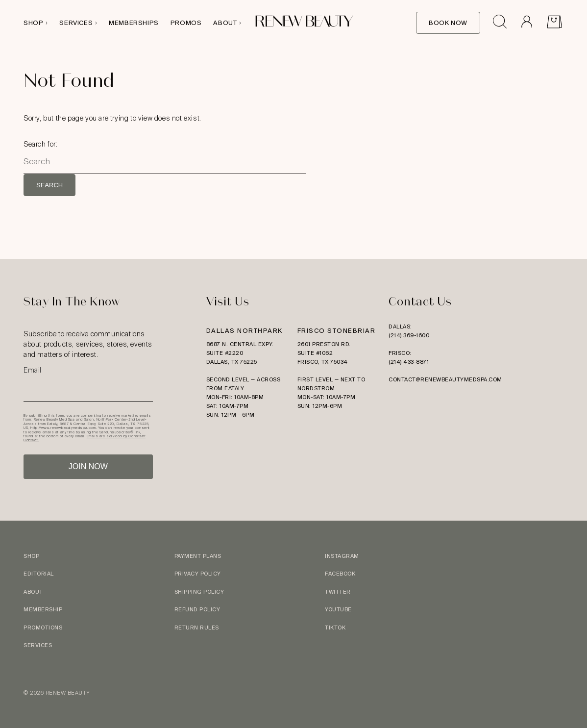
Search (49, 185)
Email (33, 370)
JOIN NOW (88, 466)
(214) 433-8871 (409, 362)
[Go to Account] (526, 23)
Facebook (340, 574)
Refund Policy (197, 609)
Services (76, 23)
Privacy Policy (198, 574)
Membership (43, 609)
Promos (186, 23)
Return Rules (197, 628)
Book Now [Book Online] (448, 23)
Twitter (338, 592)
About (225, 23)
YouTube (338, 609)
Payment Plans (198, 556)
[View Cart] (554, 23)
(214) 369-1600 (409, 335)
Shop (33, 23)
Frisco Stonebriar (337, 331)
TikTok (335, 628)
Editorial (39, 574)
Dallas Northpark (245, 331)
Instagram (342, 556)
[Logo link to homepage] (304, 23)
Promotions (43, 628)
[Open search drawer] (500, 23)
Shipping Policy (199, 592)
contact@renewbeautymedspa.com (445, 379)
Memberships (134, 23)
